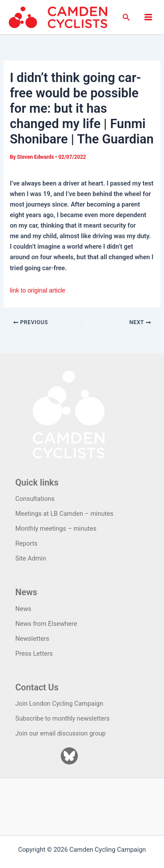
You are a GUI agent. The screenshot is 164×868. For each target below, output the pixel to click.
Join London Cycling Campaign (59, 704)
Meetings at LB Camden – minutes (64, 514)
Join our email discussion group (61, 733)
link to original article (37, 290)
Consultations (35, 499)
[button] (126, 17)
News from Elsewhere (46, 624)
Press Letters (34, 654)
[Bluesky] (69, 756)
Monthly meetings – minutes (56, 529)
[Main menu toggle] (148, 17)
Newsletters (32, 639)
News (23, 609)
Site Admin (31, 558)
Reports (26, 543)
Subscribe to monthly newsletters (63, 718)
